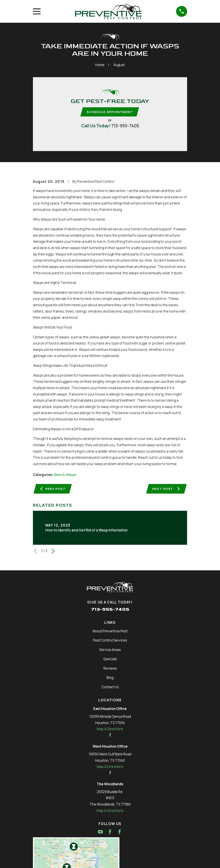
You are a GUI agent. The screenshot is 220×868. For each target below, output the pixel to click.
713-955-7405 (125, 126)
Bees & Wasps (65, 475)
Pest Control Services (110, 641)
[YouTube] (100, 833)
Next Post (166, 489)
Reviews (110, 669)
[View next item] (53, 552)
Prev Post (53, 489)
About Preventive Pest (110, 632)
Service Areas (110, 650)
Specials (110, 660)
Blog (110, 679)
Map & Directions (110, 730)
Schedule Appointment (110, 112)
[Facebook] (110, 833)
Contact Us (110, 688)
